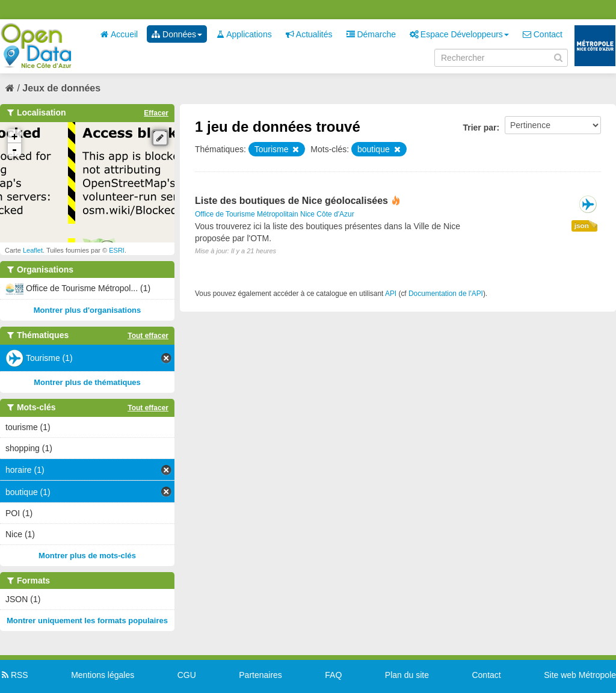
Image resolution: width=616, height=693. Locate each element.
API (391, 294)
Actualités (309, 34)
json (582, 226)
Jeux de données (61, 88)
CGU (187, 675)
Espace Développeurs (459, 34)
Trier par (479, 128)
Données (177, 34)
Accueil (119, 34)
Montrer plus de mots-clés (87, 556)
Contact (543, 34)
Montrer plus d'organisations (88, 310)
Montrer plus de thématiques (87, 382)
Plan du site (407, 675)
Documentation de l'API (446, 294)
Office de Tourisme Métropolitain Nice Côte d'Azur (275, 214)
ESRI (117, 250)
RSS (14, 675)
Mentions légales (103, 675)
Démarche (371, 34)
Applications (244, 34)
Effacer (156, 113)
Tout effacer (148, 336)
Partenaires (260, 675)
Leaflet (33, 250)
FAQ (333, 675)
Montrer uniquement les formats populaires (87, 621)
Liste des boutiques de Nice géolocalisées (291, 201)
